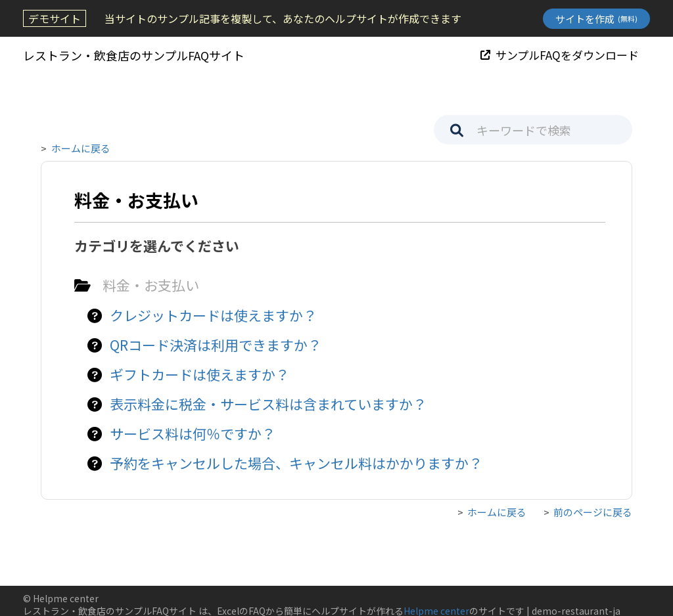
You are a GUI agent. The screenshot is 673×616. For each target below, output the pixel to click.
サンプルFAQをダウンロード (560, 55)
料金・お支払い (151, 285)
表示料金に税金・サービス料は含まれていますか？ (268, 404)
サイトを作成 (596, 19)
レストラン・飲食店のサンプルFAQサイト (134, 55)
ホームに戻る (81, 148)
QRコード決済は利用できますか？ (216, 345)
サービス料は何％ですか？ (193, 433)
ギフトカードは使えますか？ (199, 374)
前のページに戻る (593, 512)
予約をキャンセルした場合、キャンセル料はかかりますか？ (296, 463)
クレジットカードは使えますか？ (213, 315)
